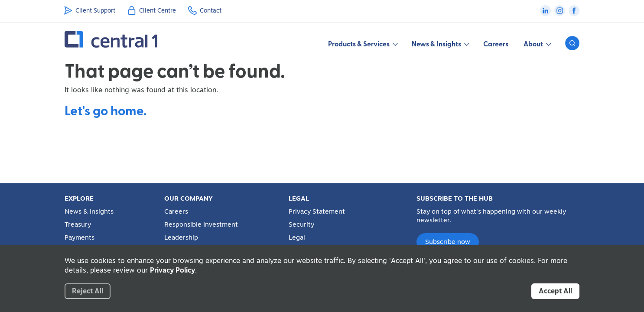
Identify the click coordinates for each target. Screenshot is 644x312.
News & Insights (89, 211)
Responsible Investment (201, 224)
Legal (297, 237)
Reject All (88, 291)
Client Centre (158, 10)
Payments (80, 237)
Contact (211, 10)
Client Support (95, 10)
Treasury (78, 224)
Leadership (181, 237)
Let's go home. (106, 110)
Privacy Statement (317, 211)
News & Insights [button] (440, 44)
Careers (496, 44)
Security (301, 224)
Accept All (555, 291)
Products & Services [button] (362, 44)
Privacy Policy (172, 270)
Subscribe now (448, 242)
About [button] (537, 44)
